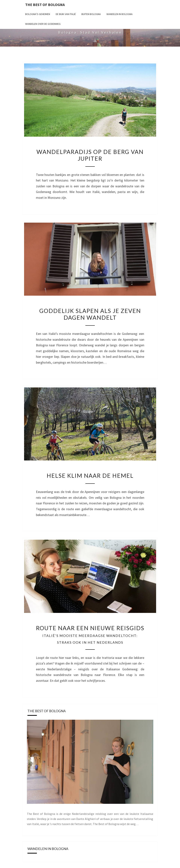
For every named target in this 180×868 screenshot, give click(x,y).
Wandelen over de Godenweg (43, 24)
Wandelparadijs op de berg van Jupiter (90, 155)
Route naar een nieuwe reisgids (90, 634)
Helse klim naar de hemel (90, 475)
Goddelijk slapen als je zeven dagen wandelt (90, 314)
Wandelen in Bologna (120, 14)
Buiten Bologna (91, 14)
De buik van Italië (66, 14)
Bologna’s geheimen (38, 14)
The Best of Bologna (45, 5)
